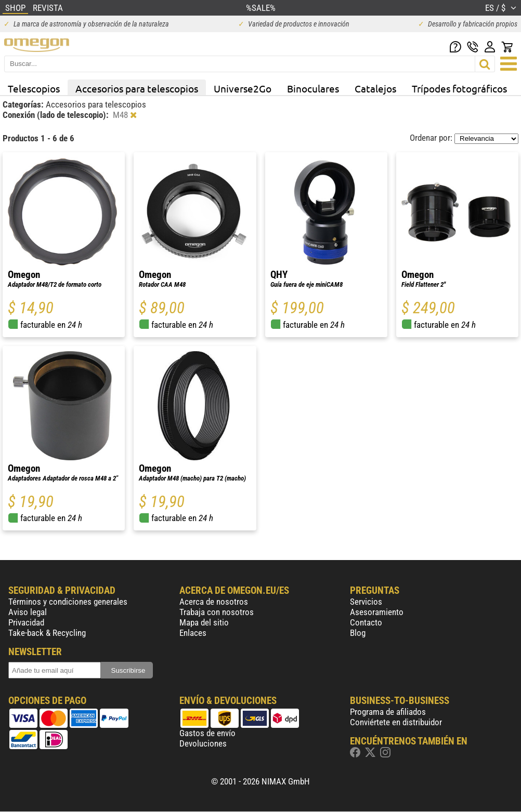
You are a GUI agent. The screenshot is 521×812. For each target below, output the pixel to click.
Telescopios (34, 88)
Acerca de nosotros (214, 602)
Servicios (366, 602)
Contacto (366, 622)
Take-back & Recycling (47, 633)
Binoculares (313, 88)
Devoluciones (203, 743)
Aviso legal (28, 612)
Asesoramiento (377, 612)
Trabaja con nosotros (217, 612)
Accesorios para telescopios (137, 88)
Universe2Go (243, 88)
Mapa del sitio (204, 622)
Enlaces (193, 633)
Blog (358, 633)
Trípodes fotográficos (459, 88)
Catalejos (375, 88)
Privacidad (26, 622)
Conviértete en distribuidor (396, 722)
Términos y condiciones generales (68, 602)
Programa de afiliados (388, 712)
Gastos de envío (207, 733)
